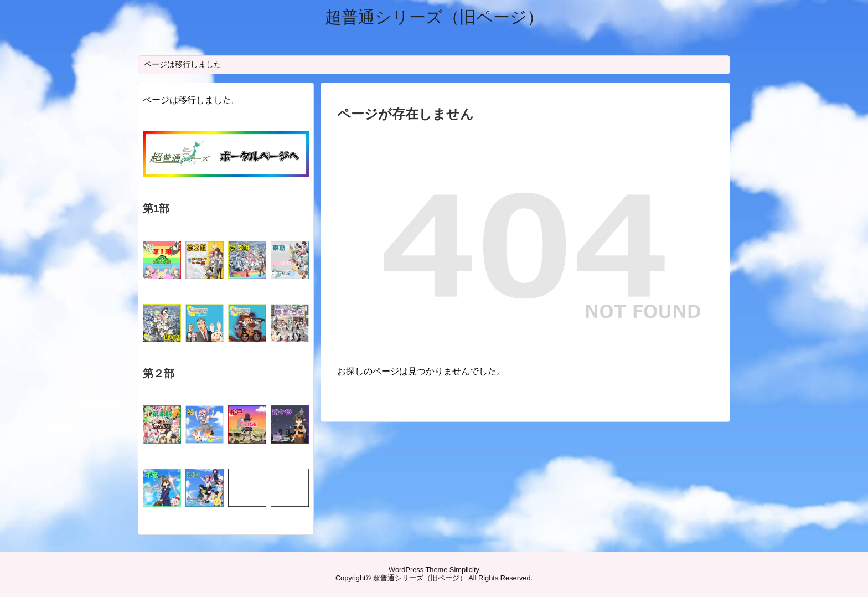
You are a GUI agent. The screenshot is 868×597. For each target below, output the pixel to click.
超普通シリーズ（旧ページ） (434, 17)
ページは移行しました (183, 64)
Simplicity (464, 570)
